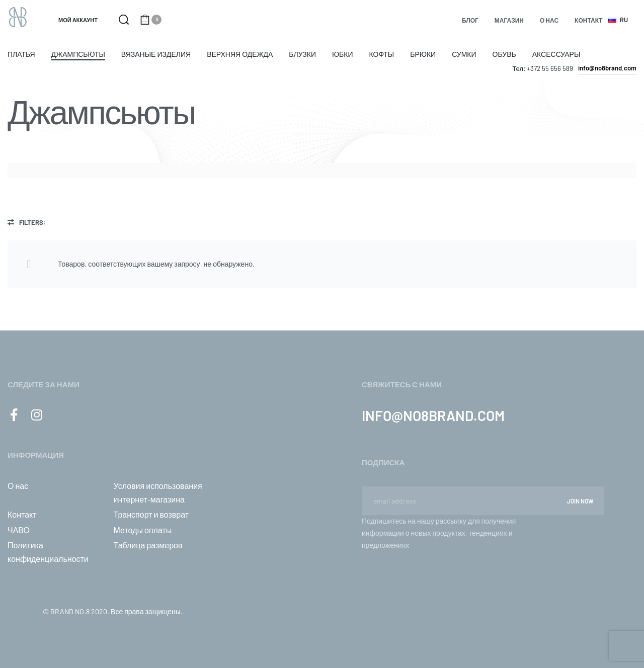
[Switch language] (620, 20)
